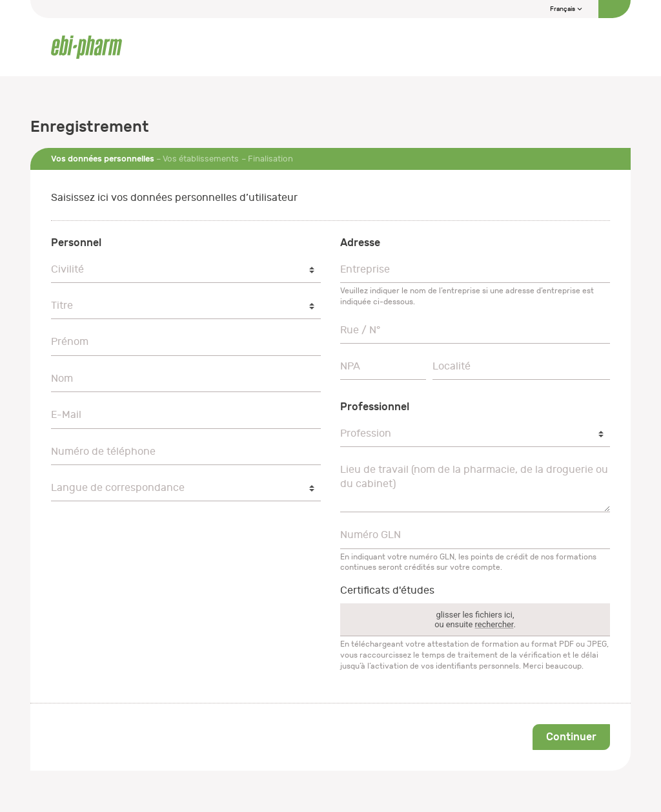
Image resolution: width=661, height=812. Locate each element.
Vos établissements (201, 159)
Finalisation (270, 159)
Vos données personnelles (103, 159)
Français (566, 9)
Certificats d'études (387, 590)
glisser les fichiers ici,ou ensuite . (475, 619)
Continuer (571, 737)
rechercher (494, 624)
